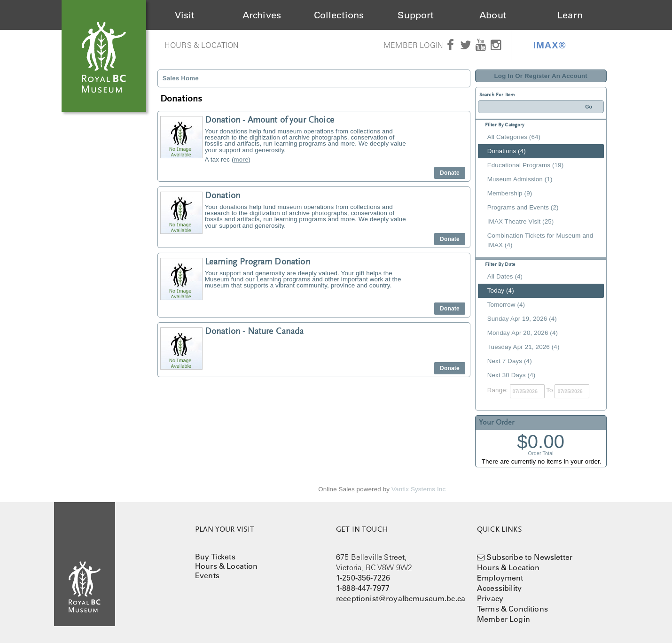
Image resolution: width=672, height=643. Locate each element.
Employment (500, 578)
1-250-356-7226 (363, 578)
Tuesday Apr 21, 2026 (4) (524, 347)
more (241, 159)
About (493, 15)
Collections (339, 15)
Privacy (490, 598)
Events (207, 575)
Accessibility (499, 588)
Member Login (413, 45)
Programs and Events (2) (523, 207)
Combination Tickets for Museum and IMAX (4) (540, 240)
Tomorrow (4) (506, 305)
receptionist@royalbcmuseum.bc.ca (401, 598)
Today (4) (501, 291)
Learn (570, 15)
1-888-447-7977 (363, 588)
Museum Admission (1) (520, 179)
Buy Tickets (215, 557)
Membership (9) (510, 193)
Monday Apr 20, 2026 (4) (523, 333)
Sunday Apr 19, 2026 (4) (522, 319)
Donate (450, 173)
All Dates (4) (505, 276)
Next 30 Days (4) (512, 375)
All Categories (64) (514, 137)
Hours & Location (202, 45)
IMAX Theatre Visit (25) (521, 221)
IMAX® (550, 45)
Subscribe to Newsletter (529, 557)
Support (416, 15)
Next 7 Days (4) (510, 361)
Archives (262, 15)
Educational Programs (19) (526, 165)
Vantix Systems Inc (418, 489)
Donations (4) (507, 151)
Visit (185, 15)
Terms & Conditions (512, 609)
